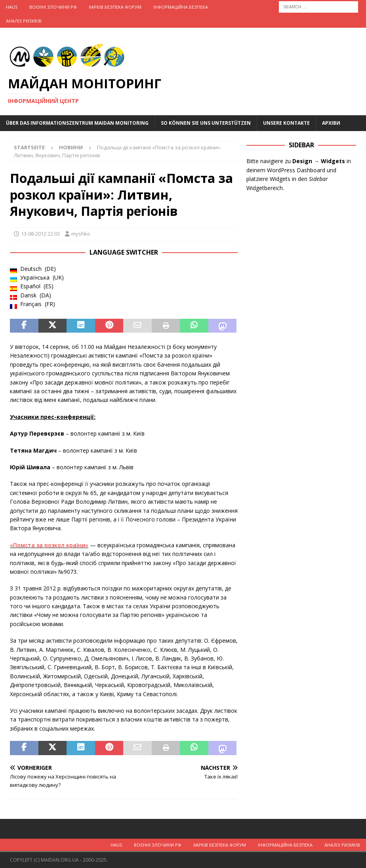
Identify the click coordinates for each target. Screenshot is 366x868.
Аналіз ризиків (24, 21)
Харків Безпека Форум (115, 7)
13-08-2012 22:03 (40, 234)
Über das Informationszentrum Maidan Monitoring (77, 123)
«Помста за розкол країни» (49, 545)
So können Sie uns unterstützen (206, 123)
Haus (12, 7)
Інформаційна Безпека (181, 7)
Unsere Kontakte (286, 123)
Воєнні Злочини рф (53, 7)
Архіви (331, 123)
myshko (81, 234)
